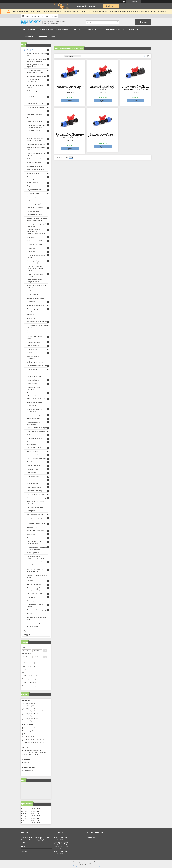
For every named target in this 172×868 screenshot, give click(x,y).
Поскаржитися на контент (81, 866)
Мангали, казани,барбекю (36, 373)
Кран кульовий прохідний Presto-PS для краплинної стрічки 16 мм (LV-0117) (103, 135)
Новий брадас (32, 406)
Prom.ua (96, 862)
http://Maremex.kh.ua (31, 728)
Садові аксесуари (33, 349)
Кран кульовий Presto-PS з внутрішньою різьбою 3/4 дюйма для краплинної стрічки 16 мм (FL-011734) (136, 88)
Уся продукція (46, 30)
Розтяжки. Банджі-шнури (35, 507)
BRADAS (30, 353)
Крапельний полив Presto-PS (37, 398)
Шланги (30, 111)
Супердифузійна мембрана (36, 298)
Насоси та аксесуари (34, 415)
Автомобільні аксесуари (35, 491)
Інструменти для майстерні (36, 531)
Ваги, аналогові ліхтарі (35, 402)
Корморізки (31, 314)
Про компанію (62, 30)
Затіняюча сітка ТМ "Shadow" (37, 241)
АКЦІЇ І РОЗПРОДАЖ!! (34, 377)
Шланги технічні (32, 455)
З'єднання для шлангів (35, 114)
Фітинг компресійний (34, 162)
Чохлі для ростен (33, 626)
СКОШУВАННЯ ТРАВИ (35, 594)
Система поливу (32, 384)
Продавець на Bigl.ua (86, 864)
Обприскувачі (31, 473)
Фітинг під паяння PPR (35, 173)
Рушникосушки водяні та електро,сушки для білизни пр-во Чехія (36, 564)
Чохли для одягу (32, 295)
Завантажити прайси (115, 30)
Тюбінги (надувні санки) (35, 362)
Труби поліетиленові (34, 159)
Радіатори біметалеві (34, 190)
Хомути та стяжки (33, 480)
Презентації (28, 37)
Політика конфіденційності (98, 866)
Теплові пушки (32, 601)
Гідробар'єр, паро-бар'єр (35, 244)
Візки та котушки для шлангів (37, 458)
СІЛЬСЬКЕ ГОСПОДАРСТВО (37, 524)
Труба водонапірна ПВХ (35, 166)
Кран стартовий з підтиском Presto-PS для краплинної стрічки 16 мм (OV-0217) (70, 88)
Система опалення (33, 538)
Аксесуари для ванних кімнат (37, 431)
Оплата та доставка (93, 30)
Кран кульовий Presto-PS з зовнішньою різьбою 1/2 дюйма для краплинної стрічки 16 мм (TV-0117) (70, 136)
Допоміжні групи (32, 527)
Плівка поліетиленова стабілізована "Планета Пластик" (35, 268)
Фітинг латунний (32, 182)
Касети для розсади (34, 100)
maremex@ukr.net (30, 731)
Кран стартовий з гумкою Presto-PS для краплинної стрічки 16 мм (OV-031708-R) (103, 88)
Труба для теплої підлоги (35, 170)
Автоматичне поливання (35, 122)
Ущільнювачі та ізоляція (35, 448)
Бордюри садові (32, 469)
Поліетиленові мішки (34, 342)
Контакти (77, 30)
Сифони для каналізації (35, 208)
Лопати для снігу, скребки (35, 494)
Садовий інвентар (33, 346)
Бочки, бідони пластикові (35, 107)
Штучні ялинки (32, 369)
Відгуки (27, 635)
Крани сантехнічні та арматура (37, 498)
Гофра (29, 200)
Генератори (31, 597)
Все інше (30, 614)
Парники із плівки (33, 118)
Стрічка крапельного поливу (36, 76)
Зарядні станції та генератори (37, 610)
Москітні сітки (31, 291)
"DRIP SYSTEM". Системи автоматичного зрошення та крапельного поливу (36, 133)
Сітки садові (31, 237)
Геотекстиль (31, 302)
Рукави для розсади (34, 623)
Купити (70, 101)
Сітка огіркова (32, 96)
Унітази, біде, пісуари (34, 584)
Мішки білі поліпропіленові (36, 305)
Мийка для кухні (32, 451)
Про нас (27, 631)
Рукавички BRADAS (34, 466)
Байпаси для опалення (35, 215)
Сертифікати (133, 30)
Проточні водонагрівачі (35, 438)
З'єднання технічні (33, 484)
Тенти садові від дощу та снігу (37, 322)
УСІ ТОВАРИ (29, 50)
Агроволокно (31, 248)
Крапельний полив (33, 380)
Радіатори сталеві (33, 186)
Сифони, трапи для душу (35, 104)
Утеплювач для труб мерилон (37, 204)
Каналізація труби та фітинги (37, 144)
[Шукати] (117, 22)
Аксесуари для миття (34, 487)
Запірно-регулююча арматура (37, 428)
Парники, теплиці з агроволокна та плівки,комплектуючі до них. (36, 232)
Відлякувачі (31, 511)
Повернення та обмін (46, 37)
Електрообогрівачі (33, 193)
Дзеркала (30, 581)
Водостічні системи (33, 211)
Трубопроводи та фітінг (35, 435)
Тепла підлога (32, 534)
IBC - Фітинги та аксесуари (36, 514)
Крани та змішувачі (33, 418)
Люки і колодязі (32, 197)
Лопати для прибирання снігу (37, 366)
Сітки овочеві (31, 318)
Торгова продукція (33, 553)
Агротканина (31, 252)
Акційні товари (29, 30)
